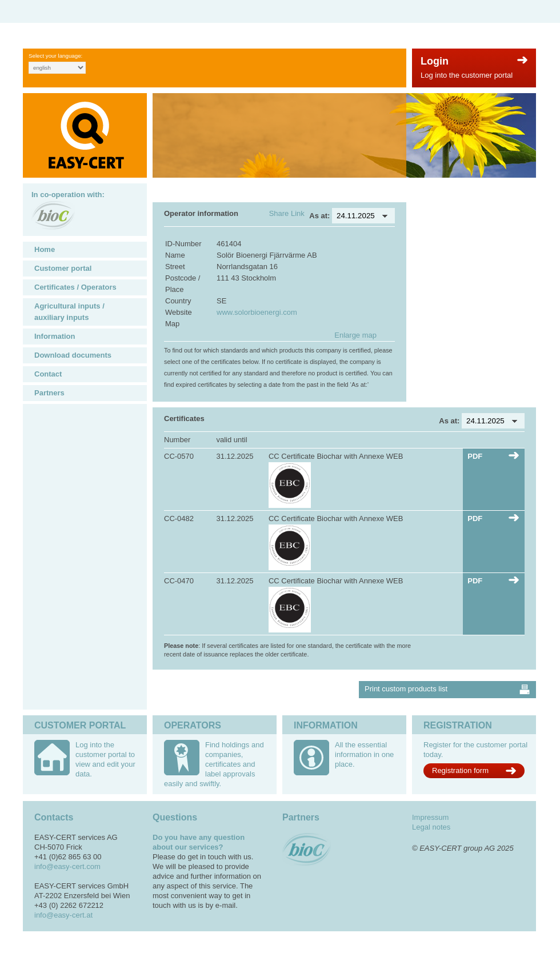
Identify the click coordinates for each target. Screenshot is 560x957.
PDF (475, 456)
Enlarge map (355, 335)
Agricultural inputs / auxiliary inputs (69, 312)
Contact (48, 374)
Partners (49, 393)
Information (55, 336)
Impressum (430, 817)
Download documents (73, 355)
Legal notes (431, 827)
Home (45, 249)
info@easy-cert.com (67, 866)
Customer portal (63, 268)
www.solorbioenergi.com (257, 312)
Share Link (287, 213)
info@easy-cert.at (63, 915)
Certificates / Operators (75, 287)
